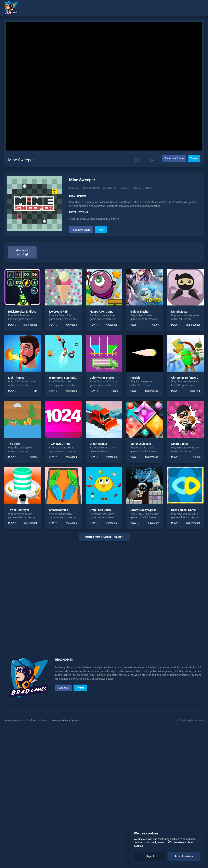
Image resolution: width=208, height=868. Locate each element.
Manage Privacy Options (65, 720)
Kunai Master (180, 312)
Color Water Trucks (102, 378)
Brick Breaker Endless (22, 312)
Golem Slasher (140, 312)
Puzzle (74, 188)
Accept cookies (184, 856)
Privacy (19, 720)
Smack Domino (59, 510)
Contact (44, 720)
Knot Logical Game (184, 510)
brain (148, 188)
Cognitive (110, 188)
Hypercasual (91, 188)
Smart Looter (180, 444)
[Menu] (201, 8)
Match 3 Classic (141, 444)
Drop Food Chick (100, 510)
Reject (150, 856)
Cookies (31, 720)
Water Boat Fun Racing (64, 378)
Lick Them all (17, 378)
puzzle (125, 188)
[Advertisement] (104, 594)
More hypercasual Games (104, 537)
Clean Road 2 (98, 444)
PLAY (11, 325)
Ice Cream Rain (59, 312)
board (137, 188)
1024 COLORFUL (60, 444)
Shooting (195, 391)
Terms (9, 720)
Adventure (153, 523)
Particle (135, 378)
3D (35, 391)
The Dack (14, 444)
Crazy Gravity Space (143, 510)
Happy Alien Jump (102, 312)
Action (155, 325)
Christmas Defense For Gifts (189, 378)
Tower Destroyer (19, 510)
